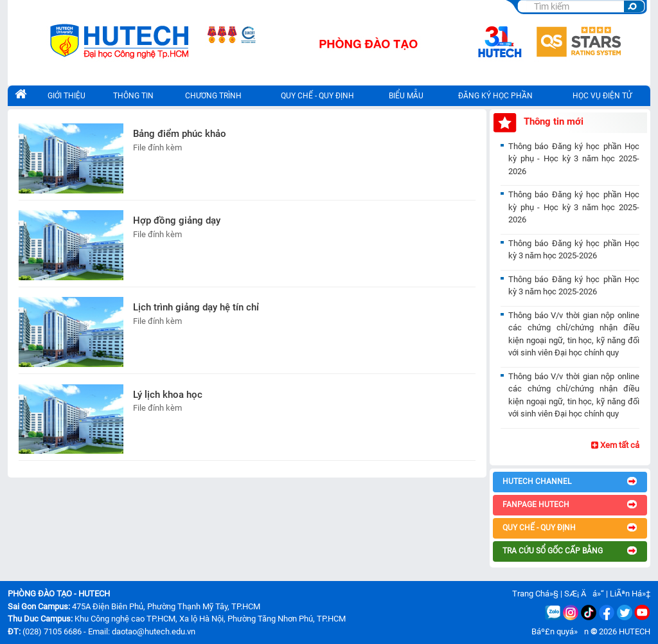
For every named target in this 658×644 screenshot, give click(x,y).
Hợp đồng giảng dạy (177, 220)
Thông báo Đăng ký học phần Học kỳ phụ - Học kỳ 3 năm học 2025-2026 (574, 159)
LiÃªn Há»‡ (630, 594)
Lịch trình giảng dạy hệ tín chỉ (196, 307)
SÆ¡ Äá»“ (584, 594)
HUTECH (635, 631)
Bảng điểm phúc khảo (180, 134)
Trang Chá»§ (535, 594)
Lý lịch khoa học (168, 395)
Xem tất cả (615, 445)
